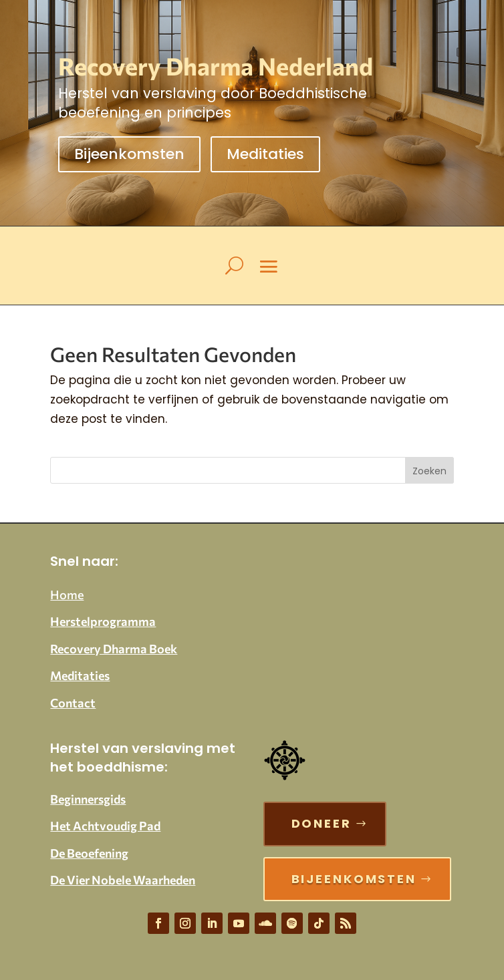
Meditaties (265, 154)
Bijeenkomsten (129, 154)
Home (67, 595)
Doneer (322, 823)
